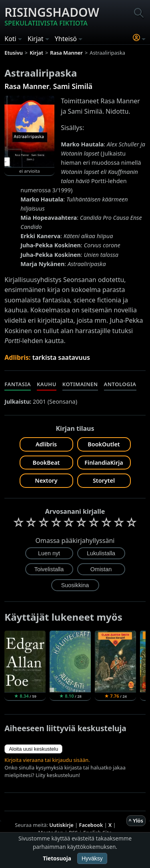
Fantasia (18, 384)
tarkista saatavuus (61, 357)
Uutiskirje (61, 825)
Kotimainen (80, 384)
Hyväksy (92, 858)
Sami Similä (73, 86)
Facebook (91, 825)
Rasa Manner (27, 86)
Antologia (120, 384)
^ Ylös (136, 821)
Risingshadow (52, 16)
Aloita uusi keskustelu (33, 749)
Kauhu (47, 384)
